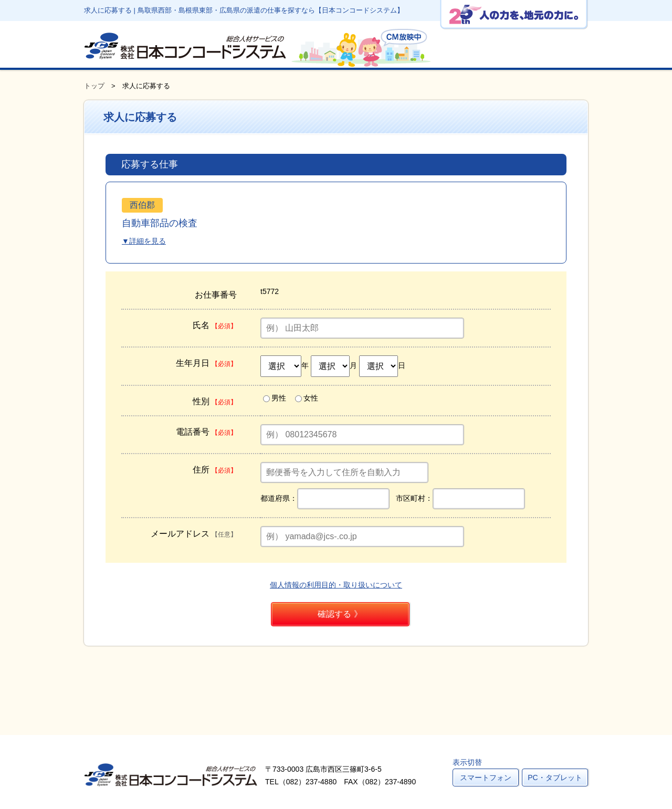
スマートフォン (486, 778)
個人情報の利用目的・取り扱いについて (336, 585)
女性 (307, 398)
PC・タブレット (555, 778)
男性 (275, 398)
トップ (94, 86)
